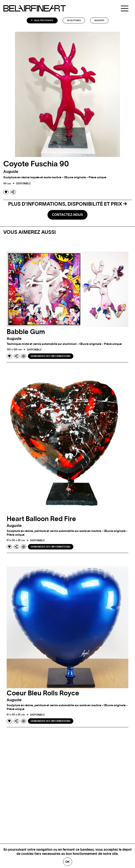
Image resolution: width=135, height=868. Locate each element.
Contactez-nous (67, 215)
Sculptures (74, 20)
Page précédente (42, 20)
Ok (68, 862)
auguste (99, 20)
